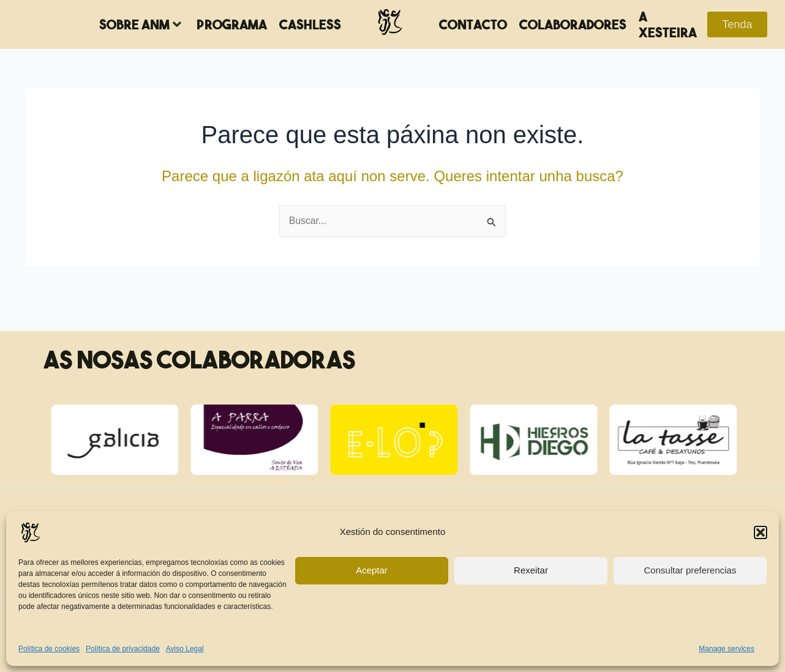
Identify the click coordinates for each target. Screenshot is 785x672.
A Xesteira (668, 24)
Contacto (473, 24)
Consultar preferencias (690, 570)
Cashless (310, 24)
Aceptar (372, 570)
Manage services (727, 649)
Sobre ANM (140, 24)
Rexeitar (531, 570)
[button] (761, 532)
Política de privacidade (123, 649)
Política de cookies (49, 649)
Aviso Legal (185, 649)
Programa (232, 24)
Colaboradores (573, 24)
